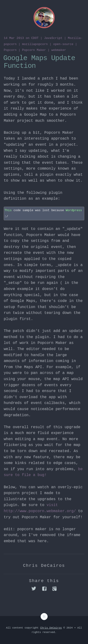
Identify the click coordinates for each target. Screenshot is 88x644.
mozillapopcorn (35, 44)
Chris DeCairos (51, 628)
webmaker (59, 50)
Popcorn (10, 50)
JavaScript (53, 38)
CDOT (35, 38)
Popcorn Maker (34, 50)
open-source (63, 44)
